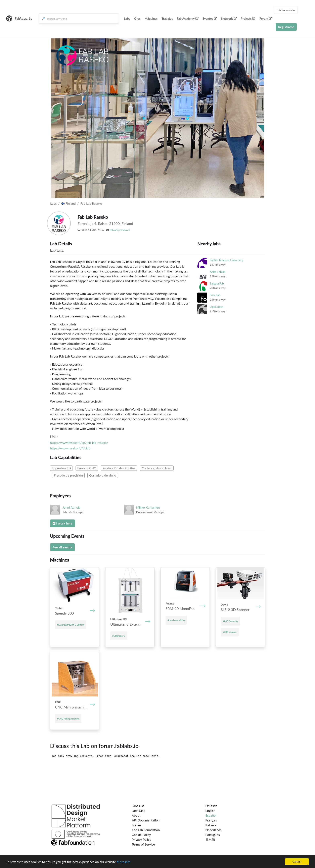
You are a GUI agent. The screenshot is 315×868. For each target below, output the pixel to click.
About (136, 815)
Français (211, 820)
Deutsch (211, 806)
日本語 (210, 839)
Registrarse (286, 27)
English (210, 811)
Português (212, 835)
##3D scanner (230, 632)
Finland (69, 203)
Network (229, 18)
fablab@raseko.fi (120, 230)
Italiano (211, 825)
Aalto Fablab (218, 272)
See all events (62, 547)
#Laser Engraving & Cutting (71, 625)
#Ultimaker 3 (119, 636)
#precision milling (176, 620)
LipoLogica (216, 307)
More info (124, 862)
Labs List (138, 806)
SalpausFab (217, 283)
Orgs (137, 18)
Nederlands (213, 830)
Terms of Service (143, 844)
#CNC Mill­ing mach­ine (68, 719)
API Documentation (146, 820)
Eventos (210, 18)
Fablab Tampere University (226, 260)
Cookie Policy (141, 835)
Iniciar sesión (286, 10)
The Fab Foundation (146, 830)
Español (211, 815)
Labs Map (139, 811)
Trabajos (167, 18)
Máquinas (151, 18)
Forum (266, 18)
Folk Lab (215, 295)
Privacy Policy (142, 839)
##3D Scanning (230, 621)
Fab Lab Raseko (91, 203)
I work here (62, 523)
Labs (127, 18)
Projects (248, 18)
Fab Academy (188, 18)
